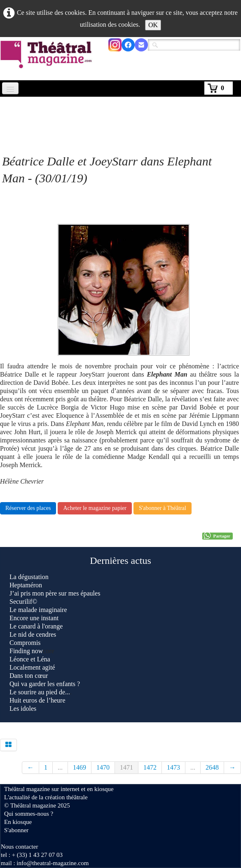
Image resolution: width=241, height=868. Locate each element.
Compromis (25, 643)
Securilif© (23, 602)
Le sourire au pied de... (40, 692)
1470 (103, 767)
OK (153, 25)
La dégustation (29, 577)
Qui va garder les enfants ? (45, 684)
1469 (80, 767)
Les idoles (23, 709)
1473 (173, 767)
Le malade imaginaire (38, 610)
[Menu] (10, 88)
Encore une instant (34, 618)
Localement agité (32, 667)
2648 (212, 767)
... (60, 767)
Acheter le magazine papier (95, 508)
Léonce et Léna (30, 659)
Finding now (26, 651)
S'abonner (16, 830)
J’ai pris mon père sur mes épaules (55, 593)
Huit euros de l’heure (37, 700)
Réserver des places (28, 508)
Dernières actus (120, 561)
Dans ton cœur (29, 676)
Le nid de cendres (33, 634)
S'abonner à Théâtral (163, 508)
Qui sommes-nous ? (29, 814)
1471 (126, 767)
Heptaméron (26, 585)
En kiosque (18, 822)
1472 (150, 767)
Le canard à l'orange (36, 626)
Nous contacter (19, 847)
